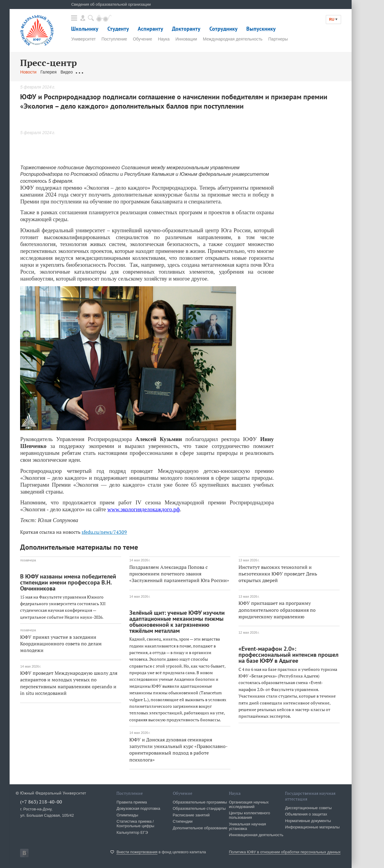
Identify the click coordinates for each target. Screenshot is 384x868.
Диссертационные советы (308, 808)
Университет (83, 39)
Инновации (186, 39)
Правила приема (132, 802)
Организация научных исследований (249, 804)
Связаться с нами (138, 72)
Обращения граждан (97, 72)
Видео (67, 72)
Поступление (114, 39)
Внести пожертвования (137, 852)
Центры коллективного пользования (249, 815)
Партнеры (278, 39)
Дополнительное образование (200, 828)
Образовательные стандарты (199, 808)
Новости (28, 72)
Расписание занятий (191, 815)
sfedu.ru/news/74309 (104, 532)
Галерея (49, 72)
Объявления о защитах (306, 814)
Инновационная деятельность (256, 835)
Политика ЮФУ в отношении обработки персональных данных (285, 852)
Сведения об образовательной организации (111, 4)
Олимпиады (127, 815)
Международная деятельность (233, 39)
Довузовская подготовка (138, 808)
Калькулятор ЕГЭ (132, 832)
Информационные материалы (312, 827)
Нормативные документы (308, 821)
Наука (164, 39)
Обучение (142, 39)
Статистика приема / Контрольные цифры (135, 824)
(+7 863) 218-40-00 (41, 802)
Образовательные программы (200, 802)
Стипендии (183, 821)
